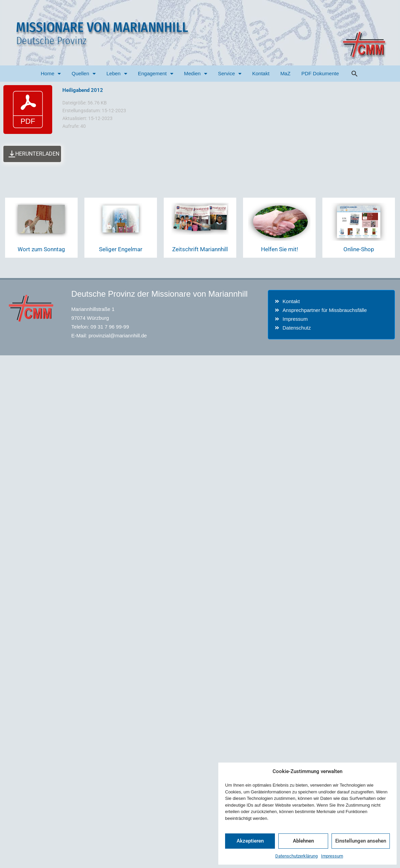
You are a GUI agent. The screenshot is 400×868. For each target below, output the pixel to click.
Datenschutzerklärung (296, 856)
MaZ (285, 73)
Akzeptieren (250, 841)
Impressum (332, 856)
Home (51, 74)
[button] (355, 74)
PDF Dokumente (320, 73)
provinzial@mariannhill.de (118, 336)
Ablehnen (303, 841)
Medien (196, 74)
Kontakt (261, 73)
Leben (117, 74)
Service (230, 74)
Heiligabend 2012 (83, 90)
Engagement (156, 74)
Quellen (84, 74)
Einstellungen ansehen (361, 841)
